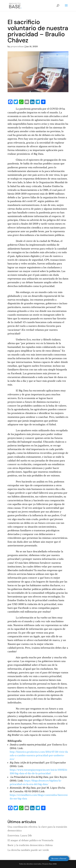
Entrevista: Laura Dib (20, 835)
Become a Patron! (59, 859)
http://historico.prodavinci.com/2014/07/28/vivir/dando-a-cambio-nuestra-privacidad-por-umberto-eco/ (39, 755)
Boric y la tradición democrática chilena (30, 845)
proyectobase (17, 46)
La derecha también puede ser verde (28, 850)
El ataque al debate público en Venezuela (30, 840)
